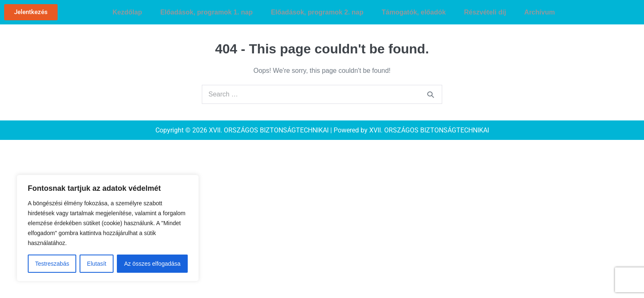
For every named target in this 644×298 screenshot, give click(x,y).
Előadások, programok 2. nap (317, 12)
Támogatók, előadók (414, 12)
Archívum (540, 12)
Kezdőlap (127, 12)
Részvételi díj (485, 12)
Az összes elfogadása (152, 264)
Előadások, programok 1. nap (207, 12)
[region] (108, 228)
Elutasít (97, 264)
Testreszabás (52, 264)
